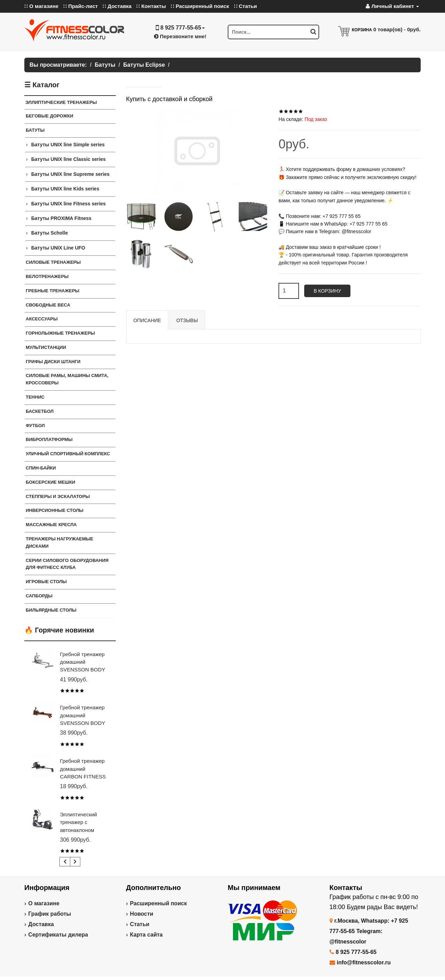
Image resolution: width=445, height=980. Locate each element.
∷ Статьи (245, 6)
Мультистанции (46, 347)
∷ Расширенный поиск (200, 6)
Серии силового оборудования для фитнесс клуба (67, 564)
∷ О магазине (41, 6)
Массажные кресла (51, 525)
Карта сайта (146, 935)
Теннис (35, 397)
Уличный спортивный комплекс (68, 454)
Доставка (41, 924)
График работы (50, 914)
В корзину (327, 291)
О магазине (44, 903)
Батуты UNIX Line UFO (58, 248)
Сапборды (39, 596)
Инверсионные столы (55, 510)
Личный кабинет (392, 6)
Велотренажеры (47, 276)
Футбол (35, 426)
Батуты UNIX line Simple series (68, 145)
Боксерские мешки (50, 482)
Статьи (140, 924)
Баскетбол (40, 411)
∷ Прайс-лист (80, 6)
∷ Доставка (117, 6)
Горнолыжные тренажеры (60, 333)
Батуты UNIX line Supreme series (70, 174)
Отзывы (187, 320)
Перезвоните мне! (180, 36)
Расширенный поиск (159, 903)
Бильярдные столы (51, 610)
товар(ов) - (397, 29)
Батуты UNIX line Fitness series (68, 204)
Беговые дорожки (50, 116)
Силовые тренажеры (53, 262)
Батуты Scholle (50, 233)
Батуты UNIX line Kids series (65, 189)
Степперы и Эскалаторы (58, 496)
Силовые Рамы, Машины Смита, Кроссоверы (67, 379)
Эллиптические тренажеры (61, 102)
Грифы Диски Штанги (53, 362)
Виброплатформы (49, 439)
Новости (142, 914)
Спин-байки (41, 468)
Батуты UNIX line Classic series (68, 159)
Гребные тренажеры (52, 291)
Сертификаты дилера (58, 935)
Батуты (35, 130)
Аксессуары (42, 319)
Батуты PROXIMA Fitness (61, 218)
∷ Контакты (151, 6)
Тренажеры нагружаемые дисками (59, 542)
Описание (147, 320)
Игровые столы (46, 582)
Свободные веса (48, 305)
